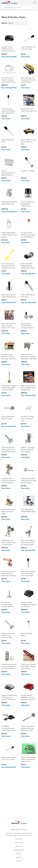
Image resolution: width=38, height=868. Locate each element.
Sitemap (19, 861)
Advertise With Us (19, 850)
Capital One (19, 857)
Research (19, 854)
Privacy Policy (19, 839)
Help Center (19, 846)
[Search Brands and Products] (33, 7)
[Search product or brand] (19, 7)
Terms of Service (19, 843)
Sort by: (5, 23)
